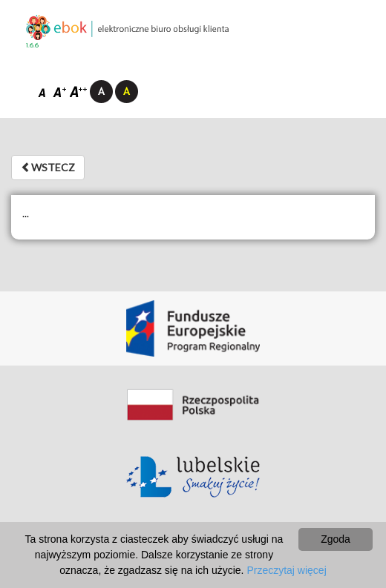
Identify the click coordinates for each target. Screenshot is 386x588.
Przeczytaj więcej (286, 570)
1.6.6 (32, 46)
